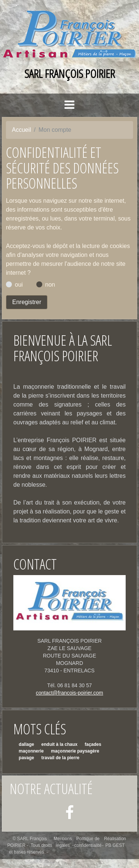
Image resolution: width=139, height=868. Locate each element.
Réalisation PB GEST (115, 842)
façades (93, 744)
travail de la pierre (61, 758)
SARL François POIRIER (70, 73)
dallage (27, 744)
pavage (27, 758)
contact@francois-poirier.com (70, 693)
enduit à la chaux (59, 744)
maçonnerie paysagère (75, 751)
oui (19, 285)
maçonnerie (31, 751)
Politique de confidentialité (88, 842)
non (50, 285)
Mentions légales (63, 842)
